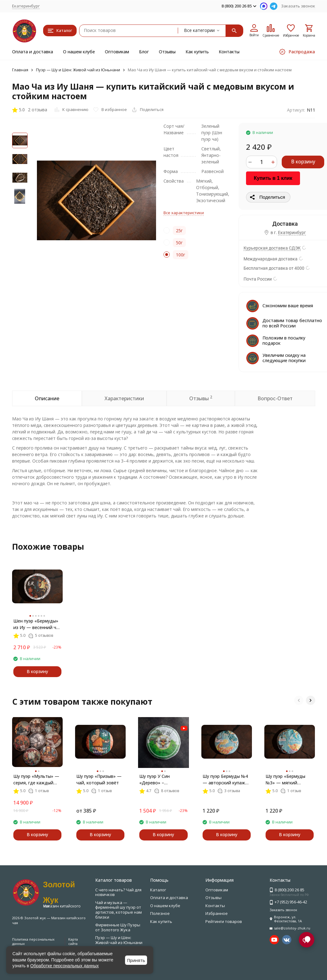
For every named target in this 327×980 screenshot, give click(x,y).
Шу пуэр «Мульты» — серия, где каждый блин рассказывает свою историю (36, 780)
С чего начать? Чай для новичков (118, 892)
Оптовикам (117, 52)
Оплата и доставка (33, 52)
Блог (144, 52)
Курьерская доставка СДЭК (272, 248)
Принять (136, 960)
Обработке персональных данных (65, 966)
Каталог (158, 890)
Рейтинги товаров (224, 921)
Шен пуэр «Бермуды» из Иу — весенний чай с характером (37, 624)
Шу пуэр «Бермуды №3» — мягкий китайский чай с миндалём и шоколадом (285, 780)
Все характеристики (184, 213)
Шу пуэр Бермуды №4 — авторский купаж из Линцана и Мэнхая (226, 780)
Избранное (217, 913)
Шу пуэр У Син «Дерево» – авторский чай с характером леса (157, 780)
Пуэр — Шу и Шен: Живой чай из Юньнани (78, 70)
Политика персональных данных (33, 941)
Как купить (197, 52)
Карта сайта (73, 941)
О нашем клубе (79, 52)
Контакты (229, 52)
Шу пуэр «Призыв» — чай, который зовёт (99, 779)
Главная (20, 70)
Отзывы (167, 52)
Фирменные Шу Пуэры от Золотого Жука (118, 927)
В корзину (303, 162)
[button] (299, 700)
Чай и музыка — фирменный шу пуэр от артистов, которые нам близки (119, 910)
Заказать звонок (298, 6)
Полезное (160, 913)
